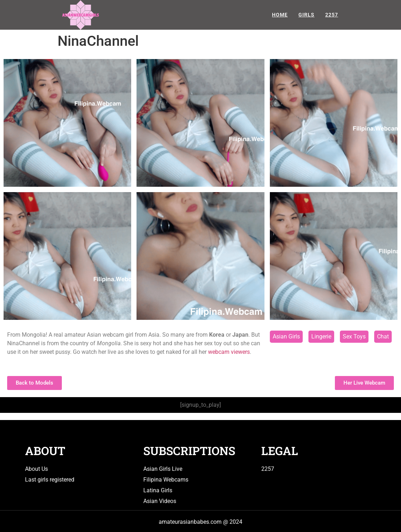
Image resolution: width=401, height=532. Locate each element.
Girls (306, 15)
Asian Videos (160, 501)
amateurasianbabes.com (190, 522)
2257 (332, 15)
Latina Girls (158, 490)
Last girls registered (50, 480)
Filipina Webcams (166, 480)
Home (280, 15)
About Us (36, 469)
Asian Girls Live (163, 469)
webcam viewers (229, 352)
